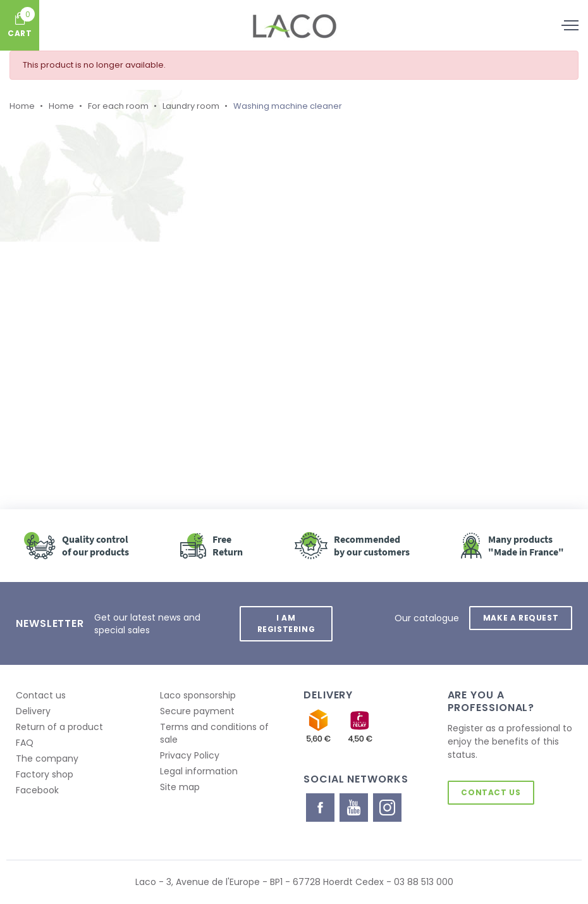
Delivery (33, 711)
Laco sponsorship (198, 695)
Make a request (521, 618)
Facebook (37, 790)
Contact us (41, 695)
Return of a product (59, 727)
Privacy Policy (190, 755)
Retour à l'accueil (147, 378)
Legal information (199, 771)
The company (47, 758)
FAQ (25, 743)
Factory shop (45, 774)
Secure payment (197, 711)
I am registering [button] (286, 623)
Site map (180, 787)
